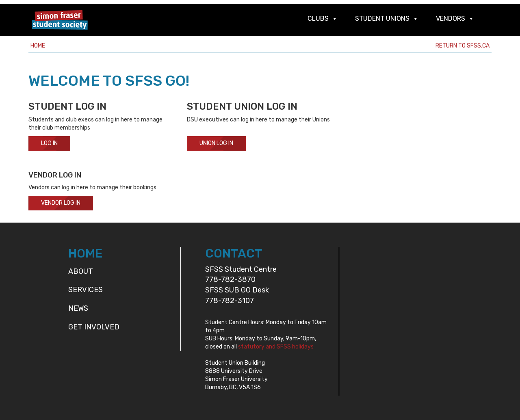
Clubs (318, 18)
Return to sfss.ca (463, 46)
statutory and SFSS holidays (276, 347)
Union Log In (216, 143)
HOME (85, 253)
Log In (49, 143)
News (78, 308)
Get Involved (94, 327)
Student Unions (382, 18)
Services (86, 290)
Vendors (451, 18)
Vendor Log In (61, 203)
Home (38, 46)
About (81, 271)
